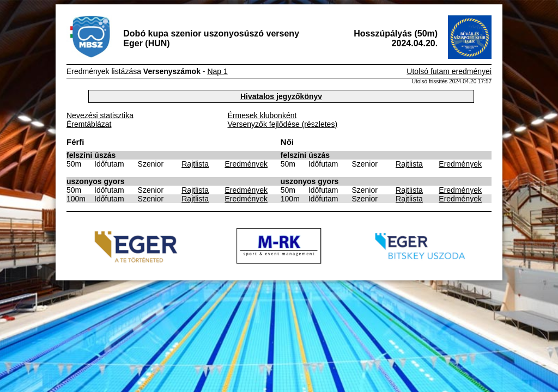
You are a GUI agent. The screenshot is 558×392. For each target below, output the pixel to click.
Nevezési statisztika (100, 115)
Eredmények (247, 164)
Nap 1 (217, 71)
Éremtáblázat (89, 124)
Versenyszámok (172, 71)
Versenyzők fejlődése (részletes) (283, 124)
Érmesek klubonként (262, 115)
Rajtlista (195, 164)
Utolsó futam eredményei (449, 71)
